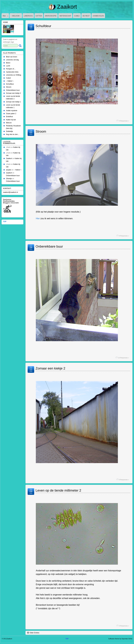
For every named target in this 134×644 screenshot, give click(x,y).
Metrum (9, 123)
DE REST (86, 16)
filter (5, 16)
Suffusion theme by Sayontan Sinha (120, 639)
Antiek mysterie (12, 111)
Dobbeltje (10, 131)
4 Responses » (124, 121)
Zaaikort (67, 7)
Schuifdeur (43, 26)
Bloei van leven (12, 57)
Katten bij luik (11, 120)
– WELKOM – (16, 16)
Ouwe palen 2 (11, 114)
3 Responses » (124, 626)
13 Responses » (124, 358)
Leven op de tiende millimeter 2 (58, 490)
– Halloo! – (10, 81)
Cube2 (8, 78)
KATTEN (39, 16)
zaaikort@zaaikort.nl (10, 192)
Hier (38, 218)
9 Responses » (124, 236)
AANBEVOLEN (98, 16)
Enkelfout (9, 117)
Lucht (8, 66)
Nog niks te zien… (13, 134)
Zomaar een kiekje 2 (50, 368)
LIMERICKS (28, 16)
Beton (8, 63)
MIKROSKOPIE (51, 16)
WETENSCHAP (65, 16)
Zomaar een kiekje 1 (13, 102)
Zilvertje (9, 179)
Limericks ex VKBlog (14, 75)
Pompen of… (11, 69)
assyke (9, 170)
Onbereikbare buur (49, 246)
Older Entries (33, 633)
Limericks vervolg (12, 60)
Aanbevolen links (12, 72)
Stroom (41, 131)
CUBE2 (77, 16)
